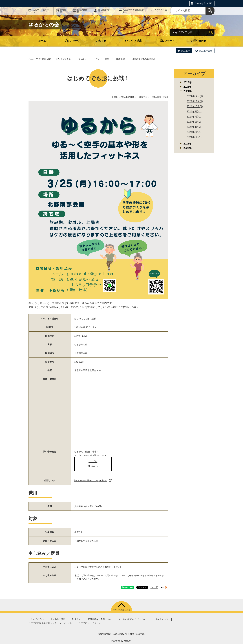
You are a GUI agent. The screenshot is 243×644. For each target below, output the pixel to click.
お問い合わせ (82, 11)
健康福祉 (120, 59)
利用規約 (77, 619)
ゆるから (82, 59)
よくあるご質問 (58, 619)
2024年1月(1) (194, 137)
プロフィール (72, 41)
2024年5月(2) (194, 122)
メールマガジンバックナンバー (133, 619)
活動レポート (167, 41)
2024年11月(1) (195, 101)
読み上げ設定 (206, 51)
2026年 (188, 82)
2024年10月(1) (195, 106)
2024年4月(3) (194, 127)
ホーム (42, 41)
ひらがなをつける (203, 3)
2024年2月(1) (194, 132)
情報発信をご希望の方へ (99, 619)
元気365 (128, 641)
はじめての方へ (36, 619)
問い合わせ (93, 466)
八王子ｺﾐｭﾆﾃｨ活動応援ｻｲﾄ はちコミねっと (50, 59)
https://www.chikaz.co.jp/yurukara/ (93, 480)
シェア (154, 587)
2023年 (188, 144)
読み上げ (186, 51)
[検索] (210, 11)
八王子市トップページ (89, 623)
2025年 (188, 87)
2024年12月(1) (195, 96)
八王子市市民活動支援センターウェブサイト (50, 623)
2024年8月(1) (194, 112)
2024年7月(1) (194, 117)
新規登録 (63, 11)
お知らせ (101, 41)
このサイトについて (41, 11)
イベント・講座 (133, 41)
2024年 (188, 91)
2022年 (188, 148)
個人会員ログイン (105, 11)
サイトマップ (162, 619)
